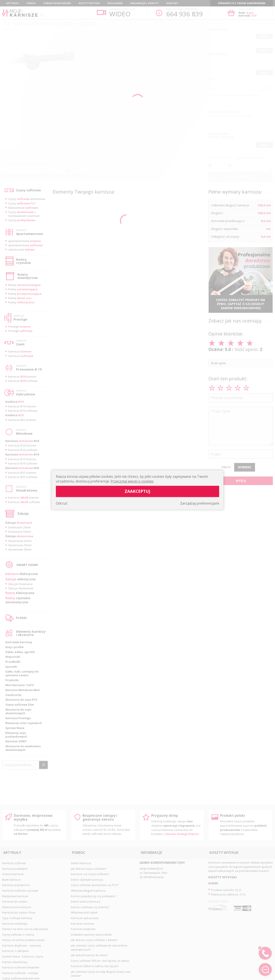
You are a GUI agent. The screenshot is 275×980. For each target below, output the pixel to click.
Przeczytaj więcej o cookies (132, 481)
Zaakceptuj (137, 491)
